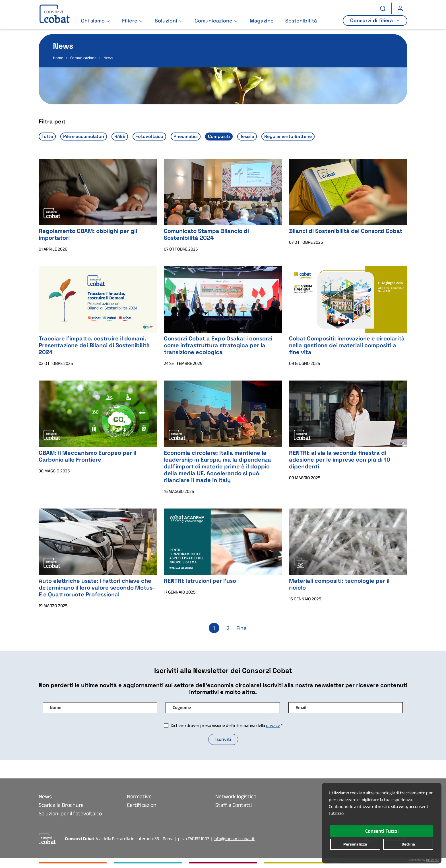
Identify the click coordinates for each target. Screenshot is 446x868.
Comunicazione (214, 22)
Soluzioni (166, 22)
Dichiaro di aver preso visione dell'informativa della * (227, 725)
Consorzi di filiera (372, 21)
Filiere (130, 22)
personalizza (355, 844)
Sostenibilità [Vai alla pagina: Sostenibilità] (301, 22)
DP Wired (433, 860)
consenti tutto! (382, 831)
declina (408, 844)
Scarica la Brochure (61, 805)
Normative (139, 796)
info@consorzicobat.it (234, 839)
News (45, 796)
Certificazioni (142, 805)
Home (58, 58)
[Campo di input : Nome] (100, 708)
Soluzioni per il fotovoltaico (70, 813)
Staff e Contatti (234, 805)
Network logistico (236, 796)
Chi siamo (93, 22)
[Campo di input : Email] (346, 708)
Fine (241, 628)
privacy (273, 725)
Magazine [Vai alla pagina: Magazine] (262, 22)
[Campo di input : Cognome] (223, 708)
